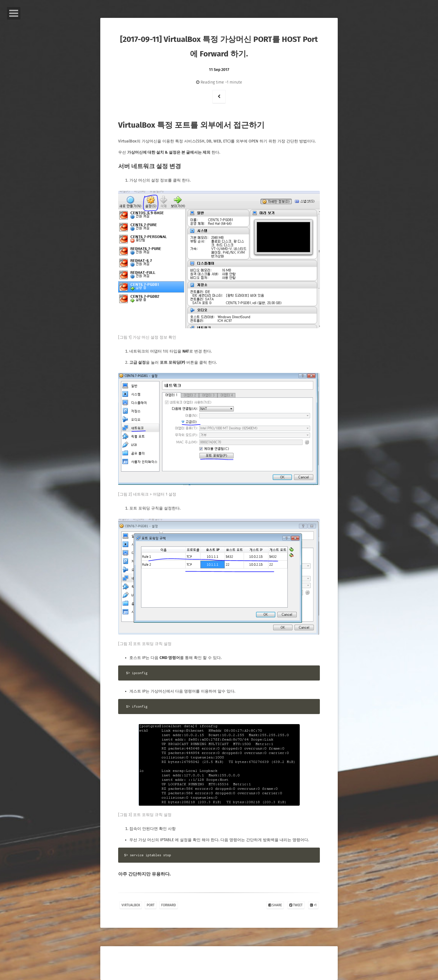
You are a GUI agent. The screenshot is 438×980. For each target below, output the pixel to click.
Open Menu (14, 13)
